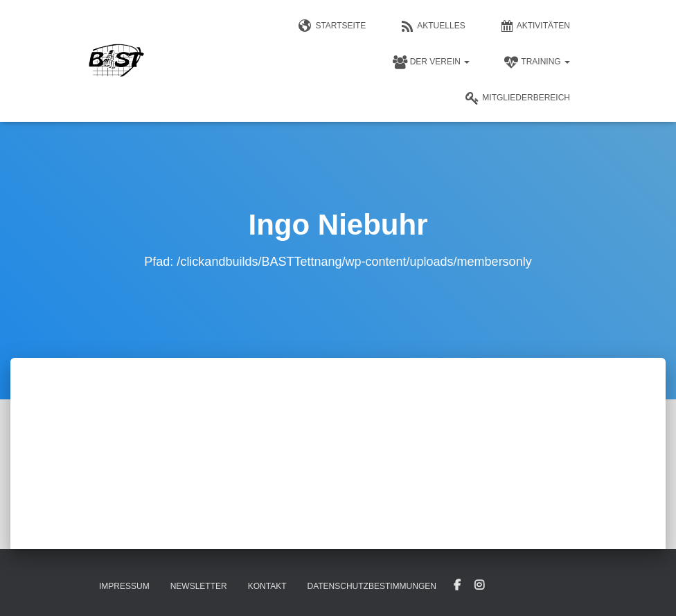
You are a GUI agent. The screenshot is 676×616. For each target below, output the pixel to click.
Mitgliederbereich (518, 98)
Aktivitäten (535, 26)
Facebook (457, 586)
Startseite (332, 26)
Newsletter (199, 586)
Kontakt (267, 586)
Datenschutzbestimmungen (371, 586)
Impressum (124, 586)
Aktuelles (433, 26)
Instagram (479, 586)
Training (537, 62)
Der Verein (432, 62)
